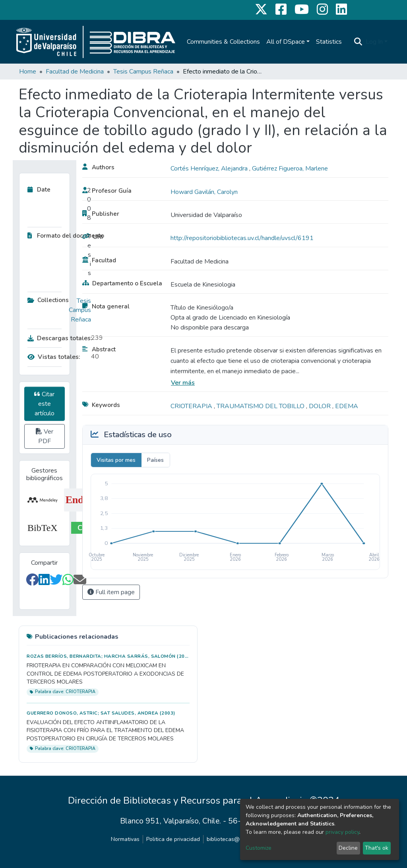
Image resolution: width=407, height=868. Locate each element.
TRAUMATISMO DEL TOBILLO (261, 406)
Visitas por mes (116, 460)
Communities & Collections (223, 42)
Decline (348, 848)
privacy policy (342, 832)
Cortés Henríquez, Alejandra (210, 169)
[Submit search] (358, 42)
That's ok (377, 848)
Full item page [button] (111, 592)
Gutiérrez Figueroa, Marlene (290, 169)
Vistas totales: (54, 357)
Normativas (125, 839)
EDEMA (347, 406)
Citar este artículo (44, 404)
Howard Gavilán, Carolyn (204, 192)
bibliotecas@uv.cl (229, 839)
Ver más (183, 383)
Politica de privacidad (173, 839)
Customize (259, 848)
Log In (374, 42)
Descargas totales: (57, 338)
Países (155, 460)
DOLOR (321, 406)
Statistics (329, 42)
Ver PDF (45, 436)
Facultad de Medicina (75, 72)
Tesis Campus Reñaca (143, 72)
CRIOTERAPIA (192, 406)
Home (28, 72)
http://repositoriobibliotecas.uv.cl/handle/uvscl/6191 (242, 238)
